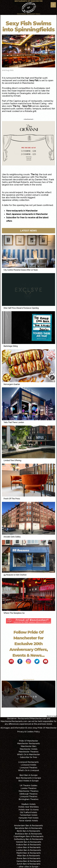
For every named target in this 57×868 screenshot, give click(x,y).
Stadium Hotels (28, 804)
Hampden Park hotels (28, 818)
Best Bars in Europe (28, 775)
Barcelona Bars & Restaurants (29, 828)
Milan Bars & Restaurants (29, 856)
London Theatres (29, 788)
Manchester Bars (29, 746)
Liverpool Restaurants (28, 762)
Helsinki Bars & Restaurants (29, 842)
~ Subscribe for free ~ (29, 757)
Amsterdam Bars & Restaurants (28, 825)
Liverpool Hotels (28, 765)
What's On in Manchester (28, 754)
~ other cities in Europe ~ (29, 867)
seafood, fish (49, 109)
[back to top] (52, 716)
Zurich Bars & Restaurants (29, 864)
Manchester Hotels (29, 749)
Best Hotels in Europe (28, 781)
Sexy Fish (34, 80)
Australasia (39, 88)
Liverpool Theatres (28, 768)
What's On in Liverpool (28, 770)
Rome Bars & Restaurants (29, 858)
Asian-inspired (18, 91)
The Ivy (16, 106)
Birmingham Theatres (29, 799)
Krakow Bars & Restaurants (29, 845)
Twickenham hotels (28, 815)
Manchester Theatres (29, 752)
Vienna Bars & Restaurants (28, 861)
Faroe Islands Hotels (28, 821)
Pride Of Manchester (47, 728)
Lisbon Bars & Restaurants (29, 847)
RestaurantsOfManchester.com (32, 718)
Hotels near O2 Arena (29, 810)
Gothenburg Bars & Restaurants (28, 839)
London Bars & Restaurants (29, 850)
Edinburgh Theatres (28, 794)
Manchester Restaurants (29, 743)
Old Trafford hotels (28, 812)
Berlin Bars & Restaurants (28, 831)
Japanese (44, 106)
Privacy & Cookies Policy (28, 732)
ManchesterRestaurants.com (14, 721)
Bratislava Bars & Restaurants (28, 834)
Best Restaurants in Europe (28, 778)
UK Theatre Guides (29, 785)
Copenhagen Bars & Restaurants (29, 836)
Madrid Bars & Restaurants (29, 853)
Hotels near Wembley (28, 807)
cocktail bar (23, 80)
